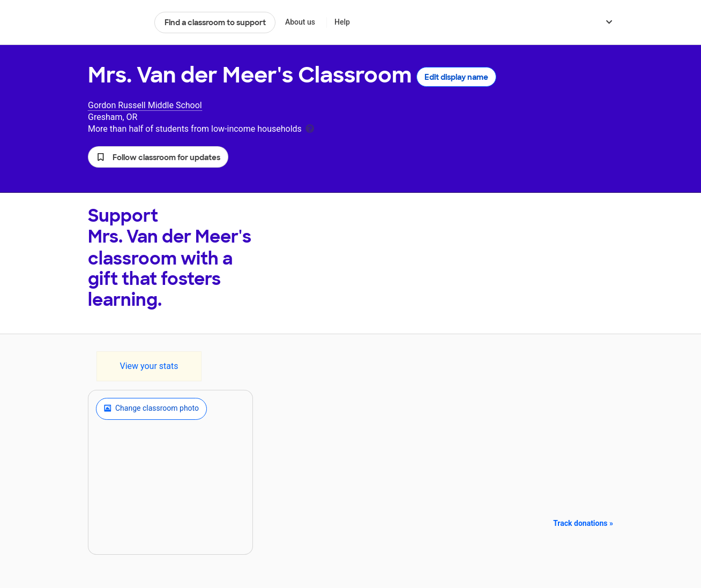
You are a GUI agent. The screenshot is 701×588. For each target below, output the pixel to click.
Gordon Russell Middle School (145, 105)
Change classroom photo (151, 409)
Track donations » (583, 523)
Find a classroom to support (215, 22)
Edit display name (456, 77)
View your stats (149, 366)
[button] (158, 157)
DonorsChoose (117, 22)
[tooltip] (310, 128)
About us (300, 22)
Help (342, 22)
